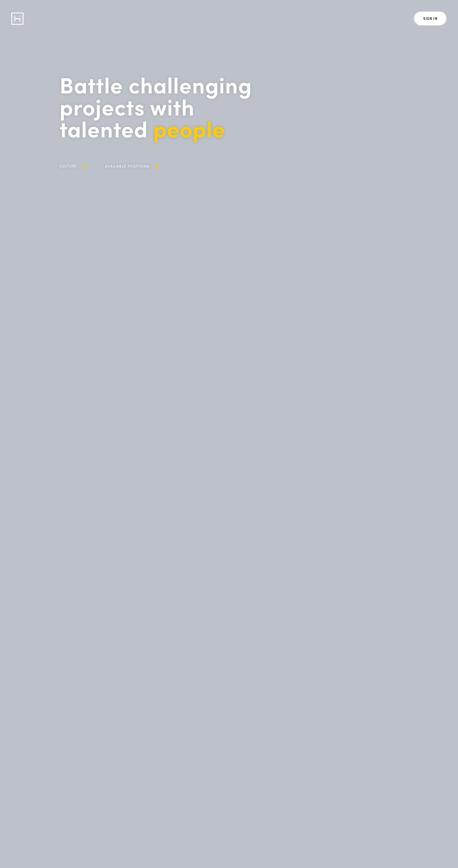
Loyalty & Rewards (180, 18)
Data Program (65, 18)
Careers (227, 18)
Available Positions (132, 166)
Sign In (430, 18)
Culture (73, 166)
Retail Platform (120, 18)
